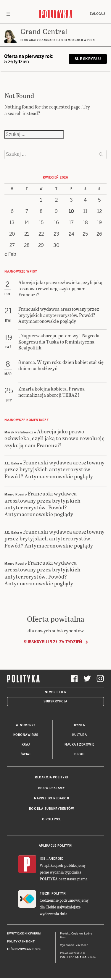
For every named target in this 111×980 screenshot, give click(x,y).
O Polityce (52, 819)
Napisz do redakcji (52, 798)
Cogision (77, 934)
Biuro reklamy (52, 788)
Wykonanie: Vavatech (74, 945)
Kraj (26, 745)
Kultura (80, 735)
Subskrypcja (55, 701)
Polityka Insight (21, 942)
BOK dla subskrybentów (52, 809)
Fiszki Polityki (53, 894)
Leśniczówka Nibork (24, 949)
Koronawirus (26, 735)
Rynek (80, 725)
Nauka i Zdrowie (79, 745)
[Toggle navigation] (8, 14)
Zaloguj (97, 14)
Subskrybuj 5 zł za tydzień (53, 642)
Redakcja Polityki (52, 777)
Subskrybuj (88, 59)
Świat (26, 754)
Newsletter (55, 692)
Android (56, 859)
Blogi (79, 754)
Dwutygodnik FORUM (24, 934)
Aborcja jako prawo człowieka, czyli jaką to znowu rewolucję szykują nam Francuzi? (54, 438)
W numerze (26, 725)
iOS (43, 859)
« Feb (10, 254)
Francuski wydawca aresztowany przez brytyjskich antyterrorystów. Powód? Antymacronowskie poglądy (55, 469)
